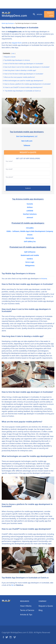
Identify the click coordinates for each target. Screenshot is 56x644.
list (12, 585)
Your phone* (28, 179)
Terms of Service (27, 610)
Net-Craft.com (27, 141)
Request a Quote (50, 14)
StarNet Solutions (30, 214)
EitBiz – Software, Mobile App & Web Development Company (30, 231)
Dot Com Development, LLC (27, 136)
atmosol (30, 217)
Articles (39, 14)
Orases (30, 235)
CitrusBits (30, 228)
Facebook (3, 637)
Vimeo (15, 637)
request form (17, 43)
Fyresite (30, 204)
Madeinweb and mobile (30, 255)
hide (13, 53)
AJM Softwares (30, 252)
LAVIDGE (30, 211)
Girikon (30, 207)
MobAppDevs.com (14, 16)
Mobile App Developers (8, 23)
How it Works (26, 606)
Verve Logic (30, 262)
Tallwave (27, 145)
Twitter (7, 637)
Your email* (28, 171)
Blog (41, 610)
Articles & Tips (26, 615)
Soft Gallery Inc (30, 241)
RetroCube (30, 238)
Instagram (11, 637)
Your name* (28, 163)
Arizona (44, 279)
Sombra (30, 259)
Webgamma (30, 265)
